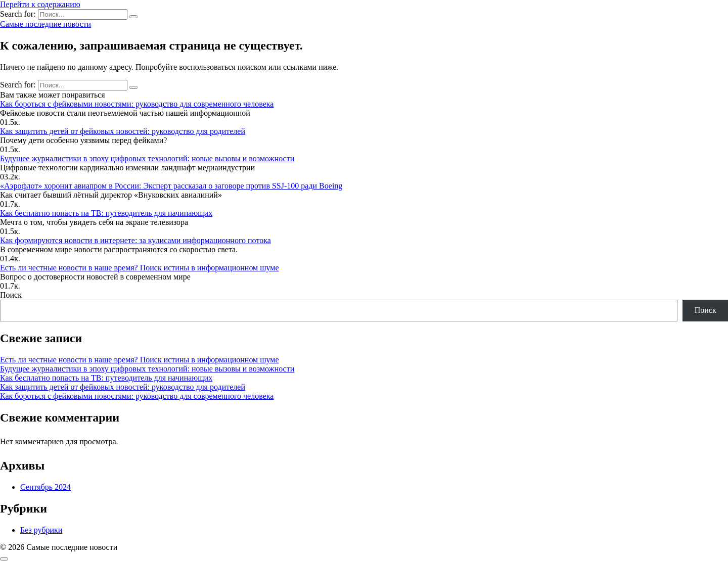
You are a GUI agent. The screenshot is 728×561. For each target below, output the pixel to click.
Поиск (11, 295)
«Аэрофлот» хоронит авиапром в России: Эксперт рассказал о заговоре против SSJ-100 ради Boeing (171, 186)
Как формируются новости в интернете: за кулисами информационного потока (135, 240)
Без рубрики (41, 530)
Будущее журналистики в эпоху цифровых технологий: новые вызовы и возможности (147, 158)
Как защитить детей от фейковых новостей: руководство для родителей (123, 131)
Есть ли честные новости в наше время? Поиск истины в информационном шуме (140, 268)
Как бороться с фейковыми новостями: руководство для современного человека (137, 104)
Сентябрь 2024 (45, 487)
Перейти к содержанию (40, 4)
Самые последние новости (45, 24)
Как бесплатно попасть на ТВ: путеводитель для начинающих (106, 213)
